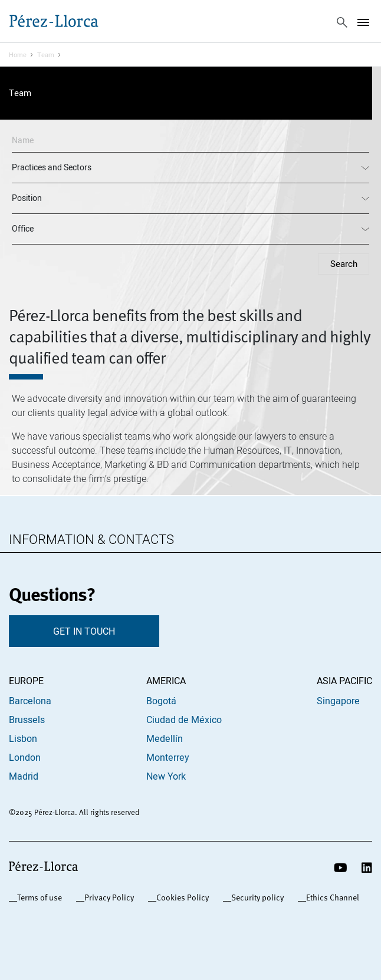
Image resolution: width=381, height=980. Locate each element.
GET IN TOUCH (84, 631)
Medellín (165, 738)
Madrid (24, 776)
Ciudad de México (184, 720)
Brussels (27, 720)
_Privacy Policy (107, 897)
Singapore (338, 701)
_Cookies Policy (180, 897)
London (25, 757)
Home (18, 55)
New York (166, 776)
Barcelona (30, 701)
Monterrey (168, 757)
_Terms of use (37, 897)
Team (46, 55)
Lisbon (23, 738)
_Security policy (255, 897)
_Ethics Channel (331, 897)
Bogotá (161, 701)
